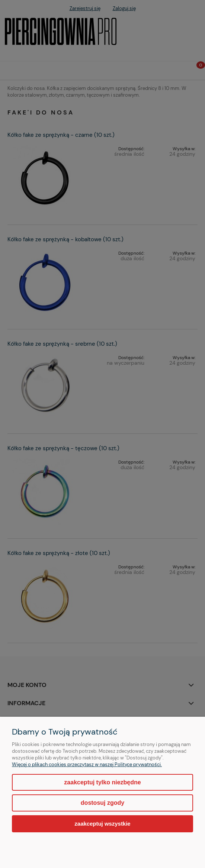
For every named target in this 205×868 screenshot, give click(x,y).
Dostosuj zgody (102, 803)
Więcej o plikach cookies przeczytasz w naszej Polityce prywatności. (87, 764)
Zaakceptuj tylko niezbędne (102, 782)
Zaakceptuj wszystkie (102, 824)
